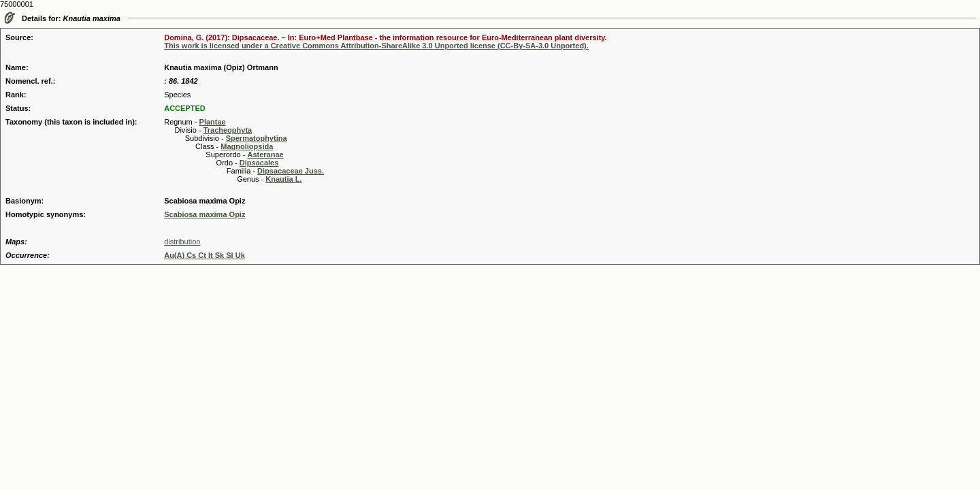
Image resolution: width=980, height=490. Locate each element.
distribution (182, 242)
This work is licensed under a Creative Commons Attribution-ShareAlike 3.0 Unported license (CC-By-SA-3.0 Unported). (376, 46)
